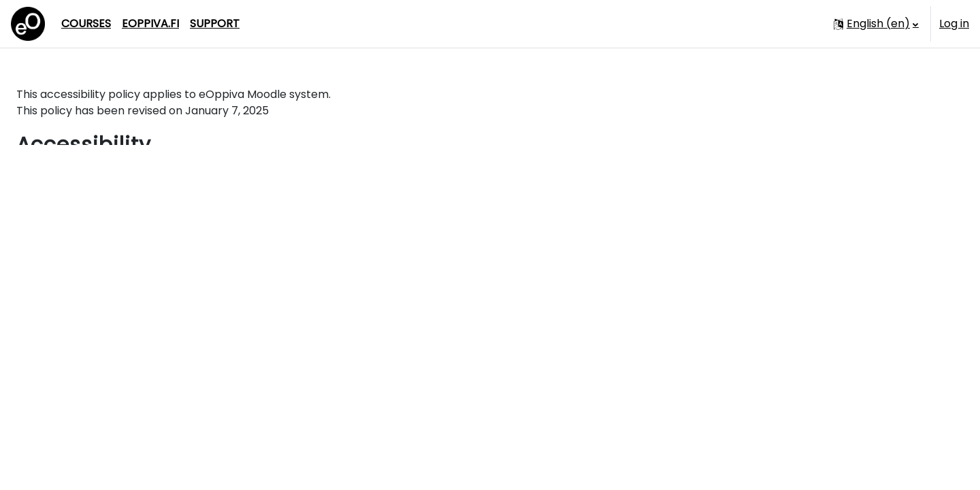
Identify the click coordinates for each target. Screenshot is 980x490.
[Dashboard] (28, 24)
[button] (876, 24)
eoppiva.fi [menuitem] (150, 23)
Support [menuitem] (215, 23)
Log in (954, 23)
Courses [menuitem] (86, 23)
